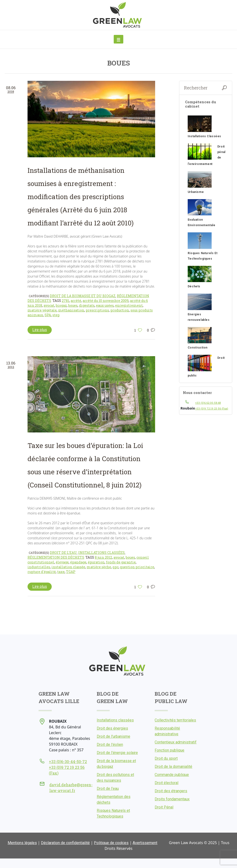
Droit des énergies (112, 728)
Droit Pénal (164, 807)
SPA (48, 315)
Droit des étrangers (171, 791)
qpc (116, 567)
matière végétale (42, 310)
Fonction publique (169, 750)
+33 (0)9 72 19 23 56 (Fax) (212, 408)
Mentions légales (22, 843)
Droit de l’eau (108, 789)
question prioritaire (137, 567)
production (120, 310)
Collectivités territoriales (175, 720)
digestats (87, 305)
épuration (96, 562)
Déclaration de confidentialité (65, 843)
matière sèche (99, 567)
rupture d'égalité (42, 572)
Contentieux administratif (176, 742)
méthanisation (71, 310)
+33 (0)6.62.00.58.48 (208, 403)
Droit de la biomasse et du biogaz (83, 296)
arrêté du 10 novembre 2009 (106, 301)
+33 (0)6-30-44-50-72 (68, 762)
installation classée (68, 567)
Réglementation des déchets (56, 557)
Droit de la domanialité (173, 767)
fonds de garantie (121, 562)
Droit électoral (166, 783)
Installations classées (102, 553)
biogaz (61, 305)
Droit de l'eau (63, 553)
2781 (65, 301)
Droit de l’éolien (110, 745)
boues (73, 305)
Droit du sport (166, 758)
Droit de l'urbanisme (113, 736)
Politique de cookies (111, 843)
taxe (61, 572)
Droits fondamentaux (172, 799)
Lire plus (40, 330)
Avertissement (145, 843)
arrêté (76, 301)
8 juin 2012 (103, 557)
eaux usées (105, 305)
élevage (62, 562)
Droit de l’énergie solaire (117, 753)
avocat (49, 305)
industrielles (39, 567)
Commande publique (172, 775)
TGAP (71, 572)
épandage (78, 562)
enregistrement (129, 305)
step (56, 315)
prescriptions (97, 310)
